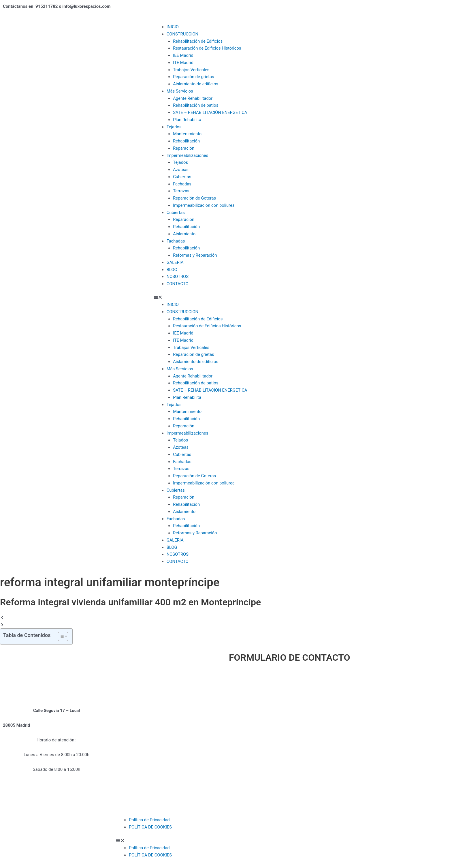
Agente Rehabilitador (193, 98)
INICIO (173, 27)
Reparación (184, 148)
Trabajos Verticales (191, 70)
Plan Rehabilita (187, 120)
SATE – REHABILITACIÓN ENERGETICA (211, 112)
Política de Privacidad (150, 820)
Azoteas (181, 170)
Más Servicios (180, 91)
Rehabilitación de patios (196, 105)
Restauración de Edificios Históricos (208, 48)
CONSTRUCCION (183, 34)
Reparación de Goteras (195, 198)
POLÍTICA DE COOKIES (151, 827)
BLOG (172, 270)
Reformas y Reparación (195, 255)
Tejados (174, 127)
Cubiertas (182, 177)
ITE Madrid (183, 63)
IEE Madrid (183, 55)
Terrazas (181, 191)
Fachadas (182, 184)
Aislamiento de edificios (196, 84)
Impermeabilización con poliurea (204, 205)
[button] (301, 297)
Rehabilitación (187, 141)
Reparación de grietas (194, 77)
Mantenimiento (188, 134)
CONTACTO (178, 284)
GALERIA (175, 262)
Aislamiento (184, 234)
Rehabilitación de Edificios (198, 41)
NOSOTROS (178, 277)
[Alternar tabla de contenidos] (60, 636)
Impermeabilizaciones (188, 155)
